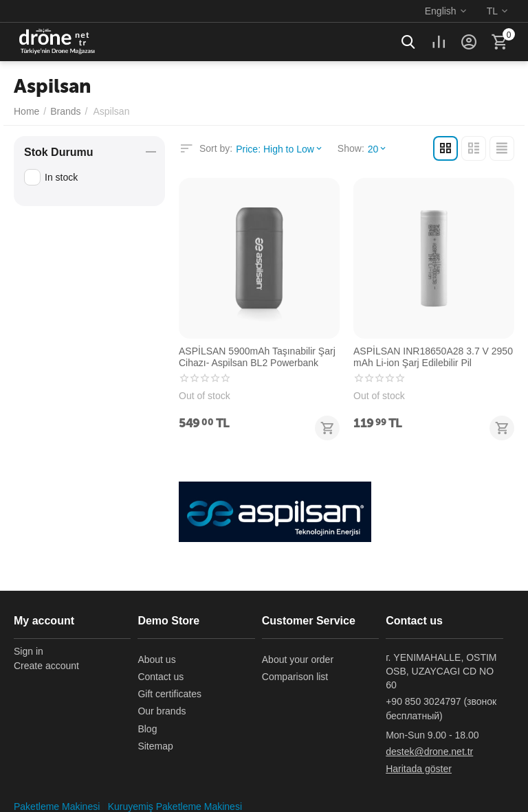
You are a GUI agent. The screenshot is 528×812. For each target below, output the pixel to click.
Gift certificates (169, 694)
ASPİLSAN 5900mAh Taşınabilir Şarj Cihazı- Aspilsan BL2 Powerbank (257, 357)
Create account (46, 666)
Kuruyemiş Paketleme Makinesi (175, 807)
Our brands (162, 711)
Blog (147, 729)
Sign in (29, 651)
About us (156, 659)
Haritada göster (419, 769)
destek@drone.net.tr (429, 752)
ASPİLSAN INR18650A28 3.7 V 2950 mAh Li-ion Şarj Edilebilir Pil (433, 357)
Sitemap (155, 746)
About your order (298, 659)
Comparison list (295, 677)
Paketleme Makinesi (57, 807)
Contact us (161, 677)
